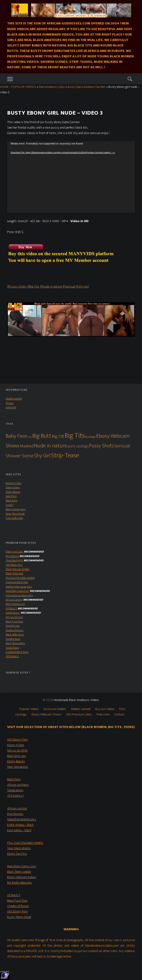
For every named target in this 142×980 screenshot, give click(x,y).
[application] (71, 177)
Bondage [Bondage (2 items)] (91, 437)
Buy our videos (105, 709)
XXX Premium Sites (79, 715)
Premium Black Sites (17, 582)
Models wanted (14, 399)
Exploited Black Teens (17, 652)
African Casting (14, 600)
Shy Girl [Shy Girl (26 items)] (42, 456)
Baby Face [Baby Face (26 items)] (16, 436)
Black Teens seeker (16, 643)
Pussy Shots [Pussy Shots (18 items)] (101, 446)
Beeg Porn (11, 496)
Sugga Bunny (13, 613)
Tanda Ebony (12, 648)
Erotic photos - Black (20, 825)
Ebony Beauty (13, 492)
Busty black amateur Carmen (87, 87)
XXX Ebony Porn (14, 565)
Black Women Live (15, 604)
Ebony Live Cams (14, 552)
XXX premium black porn (19, 596)
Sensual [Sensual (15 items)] (122, 446)
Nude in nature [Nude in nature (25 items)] (50, 446)
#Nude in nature (51, 287)
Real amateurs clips (52, 87)
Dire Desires (12, 556)
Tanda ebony (15, 790)
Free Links (103, 715)
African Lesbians (18, 785)
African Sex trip (14, 617)
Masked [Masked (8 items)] (27, 446)
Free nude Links (14, 518)
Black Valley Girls (15, 635)
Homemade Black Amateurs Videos (76, 700)
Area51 (9, 505)
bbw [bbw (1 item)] (30, 437)
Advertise (11, 407)
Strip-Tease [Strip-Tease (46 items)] (65, 455)
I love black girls (14, 560)
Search (130, 79)
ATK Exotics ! (12, 656)
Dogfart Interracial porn (19, 587)
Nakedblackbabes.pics (22, 819)
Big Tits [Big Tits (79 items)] (75, 436)
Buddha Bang (13, 639)
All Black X (11, 609)
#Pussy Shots (17, 287)
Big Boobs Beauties (20, 883)
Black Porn (11, 501)
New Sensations (18, 767)
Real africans (13, 626)
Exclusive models (55, 709)
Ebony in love (13, 488)
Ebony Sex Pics (17, 854)
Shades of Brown (15, 630)
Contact (119, 715)
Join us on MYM (17, 751)
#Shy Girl (82, 287)
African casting (17, 809)
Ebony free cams (14, 573)
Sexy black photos (19, 848)
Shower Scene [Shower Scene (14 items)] (20, 456)
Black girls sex (16, 756)
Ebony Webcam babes (22, 877)
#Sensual (69, 287)
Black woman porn (16, 509)
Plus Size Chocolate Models (20, 578)
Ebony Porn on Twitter (18, 569)
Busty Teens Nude (15, 514)
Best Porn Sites (14, 483)
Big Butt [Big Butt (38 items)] (42, 436)
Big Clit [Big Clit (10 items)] (58, 436)
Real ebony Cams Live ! (18, 591)
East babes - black (19, 830)
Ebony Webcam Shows (46, 715)
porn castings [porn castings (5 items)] (78, 446)
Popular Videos (29, 709)
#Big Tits (33, 287)
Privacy (10, 403)
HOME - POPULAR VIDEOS (18, 87)
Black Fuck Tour (14, 622)
